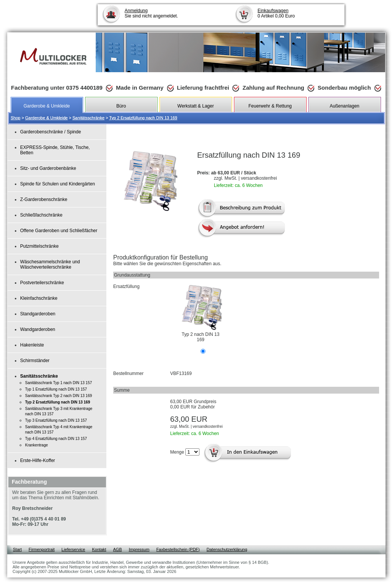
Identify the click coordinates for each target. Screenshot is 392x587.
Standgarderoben (38, 314)
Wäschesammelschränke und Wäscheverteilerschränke (50, 264)
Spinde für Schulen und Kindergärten (58, 184)
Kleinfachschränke (39, 298)
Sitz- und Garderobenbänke (48, 168)
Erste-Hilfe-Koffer (38, 460)
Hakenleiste (32, 345)
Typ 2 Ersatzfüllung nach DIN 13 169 (143, 118)
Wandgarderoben (38, 329)
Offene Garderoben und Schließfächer (59, 231)
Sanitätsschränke (89, 118)
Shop (16, 118)
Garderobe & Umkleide (46, 118)
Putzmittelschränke (39, 246)
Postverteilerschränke (42, 283)
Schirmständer (35, 361)
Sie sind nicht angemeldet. (151, 13)
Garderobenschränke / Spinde (51, 132)
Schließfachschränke (41, 215)
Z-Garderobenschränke (44, 199)
